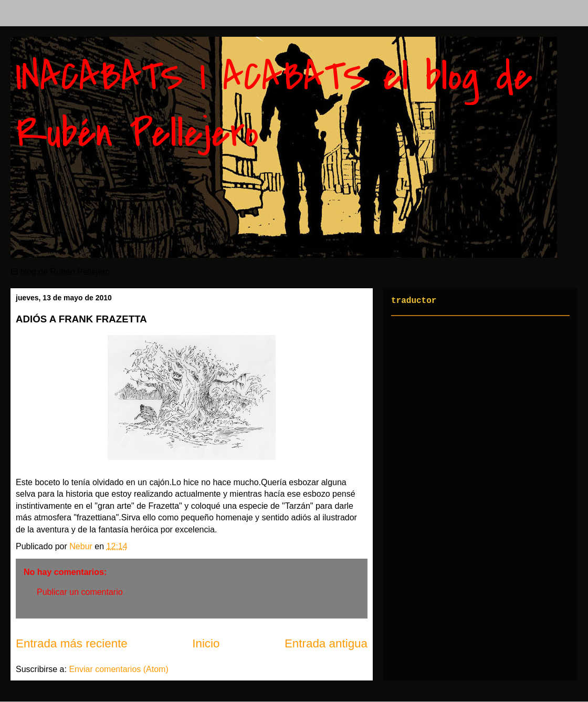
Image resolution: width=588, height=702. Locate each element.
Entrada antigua (326, 643)
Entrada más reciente (72, 643)
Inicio (206, 643)
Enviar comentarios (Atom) (118, 669)
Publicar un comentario (80, 592)
